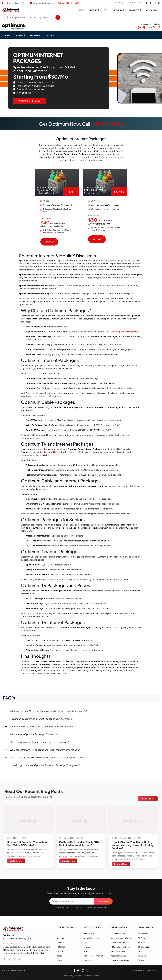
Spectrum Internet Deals (121, 938)
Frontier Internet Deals (120, 960)
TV (105, 10)
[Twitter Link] (150, 3)
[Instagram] (15, 959)
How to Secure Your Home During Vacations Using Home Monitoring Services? (132, 845)
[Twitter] (9, 959)
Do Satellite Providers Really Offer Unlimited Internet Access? (80, 844)
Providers (134, 10)
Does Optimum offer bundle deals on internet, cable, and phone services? (49, 757)
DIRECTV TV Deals (118, 951)
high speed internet (53, 452)
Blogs (86, 951)
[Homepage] (14, 929)
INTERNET (19, 35)
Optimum (61, 942)
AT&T (59, 934)
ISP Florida (142, 951)
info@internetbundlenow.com (41, 3)
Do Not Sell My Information (94, 956)
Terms (149, 970)
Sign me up (104, 901)
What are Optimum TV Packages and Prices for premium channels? (45, 750)
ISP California (143, 947)
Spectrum (61, 938)
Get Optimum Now (29, 101)
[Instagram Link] (155, 3)
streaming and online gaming (124, 332)
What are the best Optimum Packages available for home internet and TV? (49, 711)
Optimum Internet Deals (120, 942)
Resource (88, 960)
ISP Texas (141, 942)
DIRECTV (60, 951)
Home (81, 10)
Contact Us (152, 10)
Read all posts (148, 799)
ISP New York (143, 960)
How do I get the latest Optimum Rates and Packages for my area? (45, 765)
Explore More (16, 861)
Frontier (60, 960)
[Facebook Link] (146, 3)
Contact (157, 970)
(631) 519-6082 (149, 27)
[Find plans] (58, 17)
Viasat (59, 956)
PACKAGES (35, 35)
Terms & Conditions (134, 3)
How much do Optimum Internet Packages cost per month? (41, 719)
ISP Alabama (143, 934)
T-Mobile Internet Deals (120, 947)
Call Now (49, 242)
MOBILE (50, 35)
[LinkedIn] (20, 959)
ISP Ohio (141, 938)
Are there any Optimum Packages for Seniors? (34, 734)
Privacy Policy (118, 3)
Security (118, 10)
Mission (87, 947)
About (86, 942)
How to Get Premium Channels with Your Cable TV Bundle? (29, 844)
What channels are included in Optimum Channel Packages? (41, 726)
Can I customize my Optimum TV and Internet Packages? (40, 742)
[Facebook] (4, 959)
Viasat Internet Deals (119, 956)
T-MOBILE (61, 947)
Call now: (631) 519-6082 (68, 3)
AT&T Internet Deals (118, 934)
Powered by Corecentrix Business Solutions (81, 976)
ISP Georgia (143, 956)
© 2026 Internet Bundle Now (14, 970)
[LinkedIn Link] (159, 3)
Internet (93, 10)
